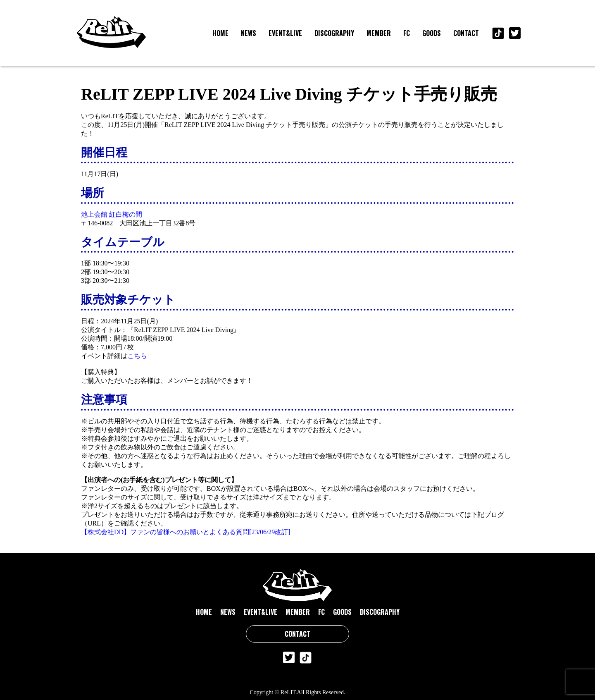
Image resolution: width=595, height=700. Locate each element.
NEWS (249, 33)
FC (407, 33)
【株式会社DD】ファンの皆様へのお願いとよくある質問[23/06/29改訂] (186, 532)
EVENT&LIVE (285, 33)
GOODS (432, 33)
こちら (137, 356)
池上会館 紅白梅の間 (112, 214)
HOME (220, 33)
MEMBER (379, 33)
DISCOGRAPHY (334, 33)
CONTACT (466, 33)
